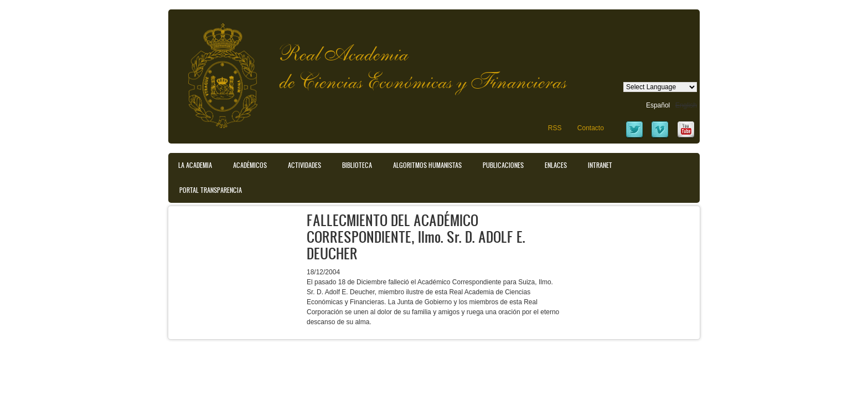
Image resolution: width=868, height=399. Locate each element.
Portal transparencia (211, 190)
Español (658, 105)
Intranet (600, 165)
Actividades (304, 165)
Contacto (591, 128)
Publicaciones (503, 165)
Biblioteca (357, 165)
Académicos (250, 165)
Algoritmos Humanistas (427, 165)
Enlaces (556, 165)
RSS (555, 128)
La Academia (195, 165)
